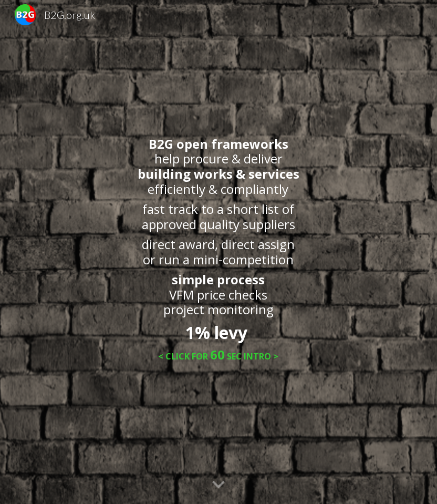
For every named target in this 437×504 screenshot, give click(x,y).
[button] (218, 485)
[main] (218, 252)
